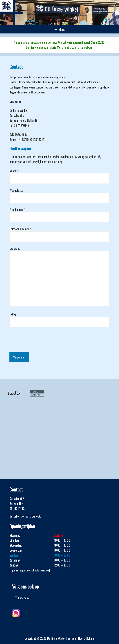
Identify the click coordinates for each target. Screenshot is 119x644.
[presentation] (33, 337)
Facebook (24, 598)
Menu (62, 29)
